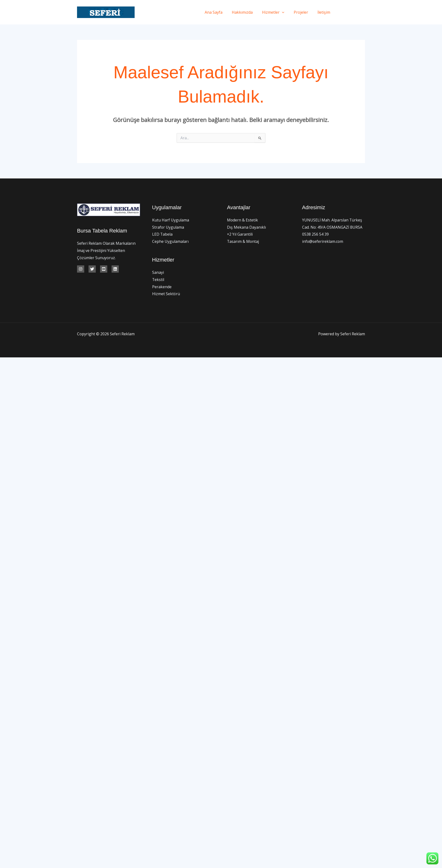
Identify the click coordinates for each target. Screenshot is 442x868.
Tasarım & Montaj (243, 241)
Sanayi (158, 273)
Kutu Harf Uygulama (171, 220)
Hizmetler (278, 12)
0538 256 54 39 (315, 234)
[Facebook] (342, 12)
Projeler (304, 12)
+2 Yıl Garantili (240, 234)
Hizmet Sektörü (166, 294)
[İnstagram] (81, 269)
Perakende (162, 287)
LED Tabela (162, 234)
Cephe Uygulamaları (170, 241)
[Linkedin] (115, 269)
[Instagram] (363, 12)
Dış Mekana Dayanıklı (246, 227)
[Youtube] (104, 269)
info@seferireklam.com (323, 241)
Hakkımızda (248, 12)
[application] (286, 12)
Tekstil (158, 280)
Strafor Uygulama (168, 227)
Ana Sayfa (221, 12)
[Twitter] (352, 12)
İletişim (325, 12)
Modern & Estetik (243, 220)
